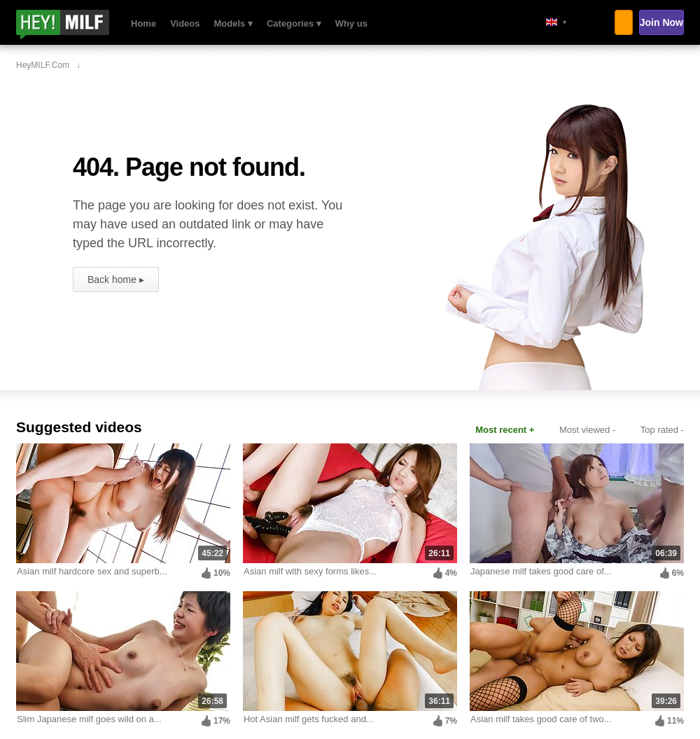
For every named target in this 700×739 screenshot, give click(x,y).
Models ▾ (233, 23)
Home (143, 23)
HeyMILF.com (81, 25)
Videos (185, 23)
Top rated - (662, 430)
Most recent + (505, 430)
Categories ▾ (294, 23)
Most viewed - (587, 430)
